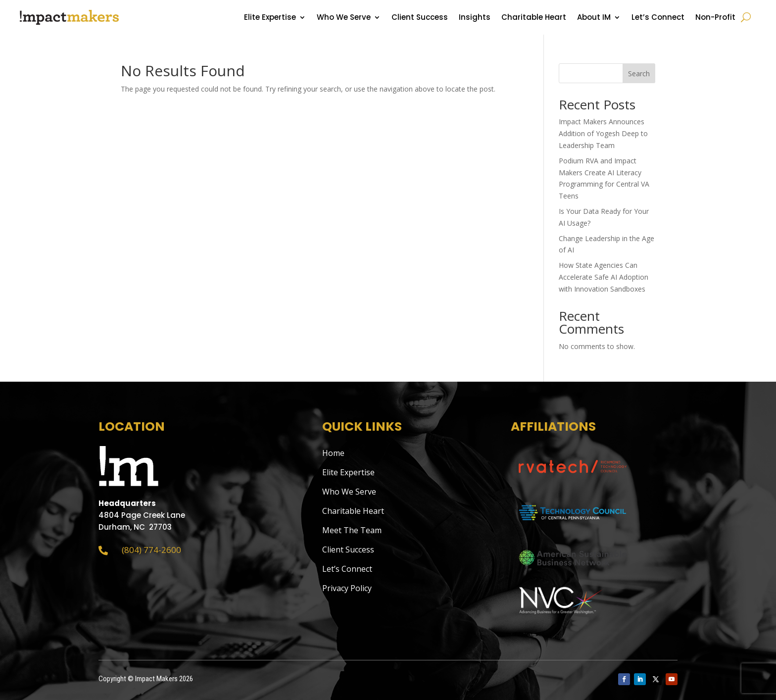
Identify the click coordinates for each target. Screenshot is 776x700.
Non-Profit (715, 18)
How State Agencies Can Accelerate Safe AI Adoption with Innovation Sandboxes (604, 277)
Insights (475, 18)
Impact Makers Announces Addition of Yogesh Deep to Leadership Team (603, 133)
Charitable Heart (534, 18)
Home (333, 453)
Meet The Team (352, 530)
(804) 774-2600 (151, 550)
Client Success (420, 18)
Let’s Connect (658, 18)
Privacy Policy (347, 588)
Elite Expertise (270, 18)
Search (639, 74)
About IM (594, 18)
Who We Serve (344, 18)
